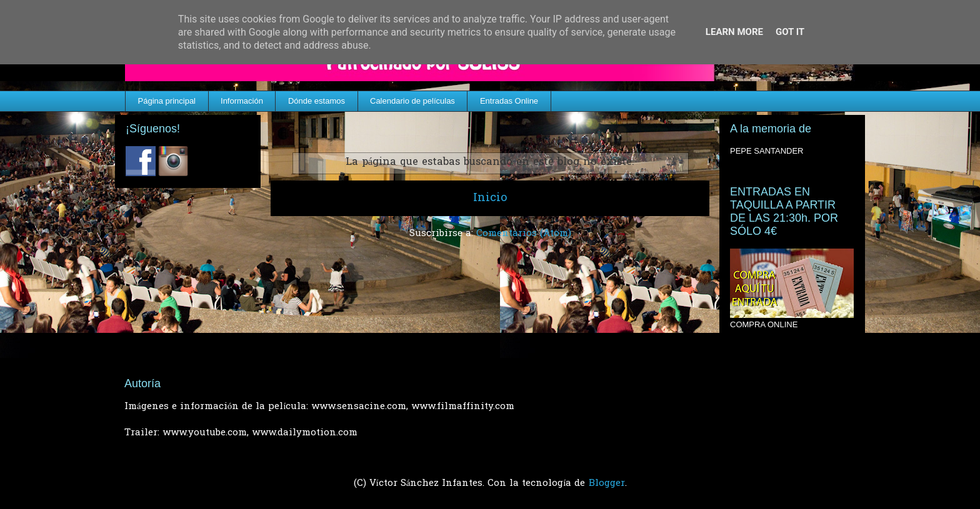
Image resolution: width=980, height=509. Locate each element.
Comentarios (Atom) (524, 234)
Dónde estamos (317, 101)
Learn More (734, 32)
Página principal (167, 101)
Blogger (607, 483)
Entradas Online (509, 101)
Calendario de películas (412, 101)
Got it (790, 32)
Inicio (490, 198)
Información (242, 101)
